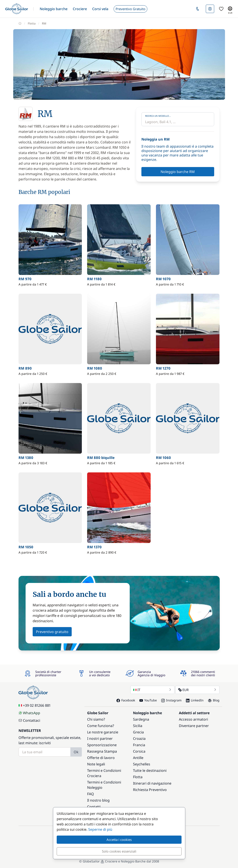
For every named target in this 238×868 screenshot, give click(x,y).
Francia (139, 745)
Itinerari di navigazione (152, 783)
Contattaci (29, 720)
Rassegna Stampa (102, 751)
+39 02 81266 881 (35, 705)
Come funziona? (101, 726)
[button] (54, 9)
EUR (197, 690)
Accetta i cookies (119, 840)
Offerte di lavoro (101, 758)
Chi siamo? (96, 719)
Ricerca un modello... (158, 116)
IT (152, 690)
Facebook (126, 700)
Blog (214, 700)
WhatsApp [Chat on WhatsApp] (29, 713)
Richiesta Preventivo (150, 790)
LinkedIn (195, 700)
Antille (138, 758)
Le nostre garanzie (103, 732)
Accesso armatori (193, 719)
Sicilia (138, 726)
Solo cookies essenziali (119, 851)
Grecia (138, 732)
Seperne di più (100, 829)
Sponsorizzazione (102, 745)
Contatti (94, 807)
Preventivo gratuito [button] (52, 632)
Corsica (139, 751)
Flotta (138, 777)
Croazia (139, 738)
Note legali (96, 764)
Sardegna (141, 719)
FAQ (91, 794)
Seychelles (142, 764)
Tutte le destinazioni (150, 770)
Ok (76, 752)
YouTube (148, 700)
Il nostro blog (98, 800)
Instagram (171, 700)
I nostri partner (100, 738)
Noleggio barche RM (178, 172)
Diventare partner (194, 726)
